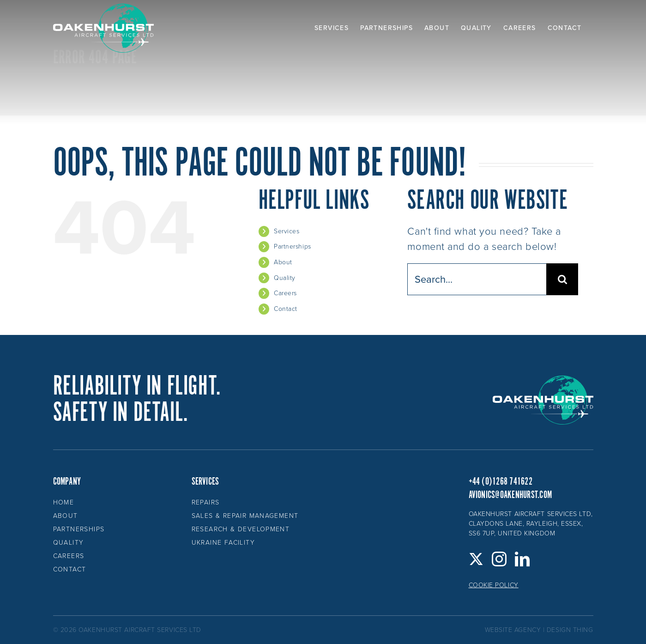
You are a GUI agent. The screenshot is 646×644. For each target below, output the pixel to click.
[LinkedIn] (522, 559)
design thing (570, 630)
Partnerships (293, 246)
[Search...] (477, 279)
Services (287, 231)
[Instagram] (499, 559)
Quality (285, 278)
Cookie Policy (494, 585)
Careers (285, 293)
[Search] (562, 279)
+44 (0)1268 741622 (501, 482)
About (283, 262)
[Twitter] (476, 559)
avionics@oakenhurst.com (510, 495)
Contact (286, 309)
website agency (513, 630)
